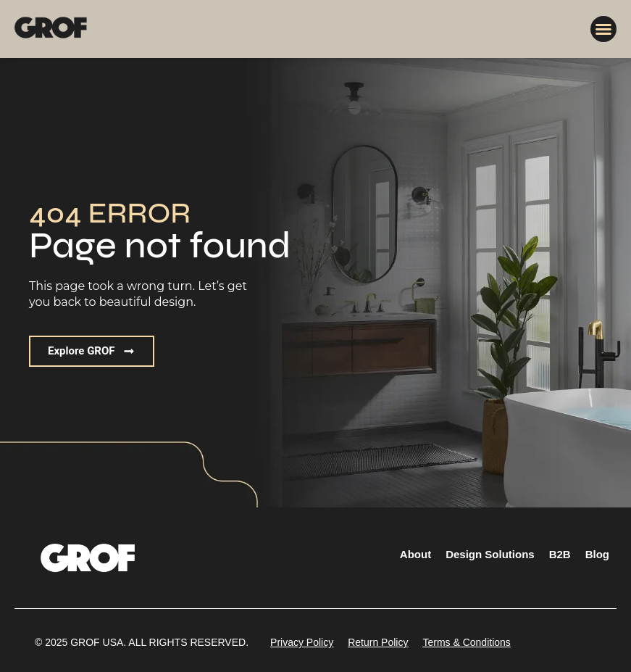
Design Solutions (490, 554)
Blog (597, 554)
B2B (560, 554)
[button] (603, 29)
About (415, 554)
